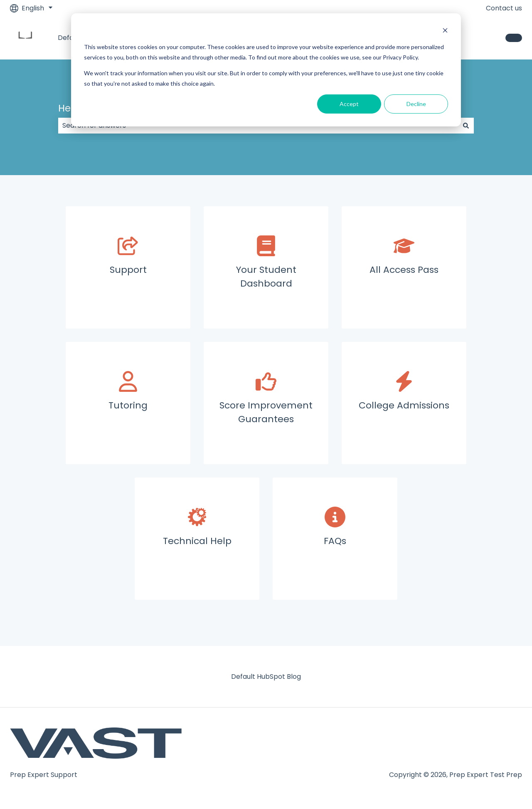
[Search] (466, 126)
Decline (416, 104)
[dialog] (266, 70)
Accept (349, 104)
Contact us (504, 8)
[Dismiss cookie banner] (445, 31)
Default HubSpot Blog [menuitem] (266, 677)
